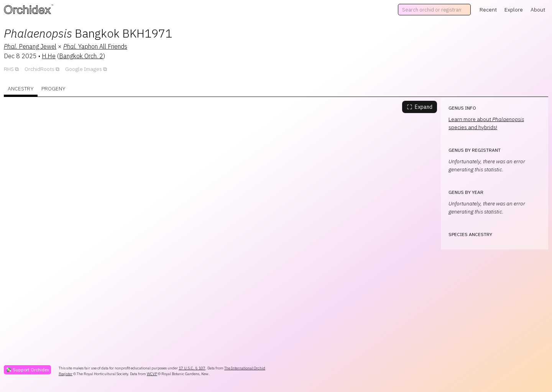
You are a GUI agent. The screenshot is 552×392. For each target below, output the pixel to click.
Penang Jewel (30, 46)
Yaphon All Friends (95, 46)
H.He (49, 56)
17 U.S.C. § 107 (192, 368)
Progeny (53, 89)
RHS (9, 69)
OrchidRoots (39, 69)
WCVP (152, 374)
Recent (488, 10)
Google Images (84, 69)
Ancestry (21, 89)
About (538, 10)
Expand (420, 107)
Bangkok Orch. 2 (81, 56)
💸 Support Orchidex (27, 370)
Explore (514, 10)
